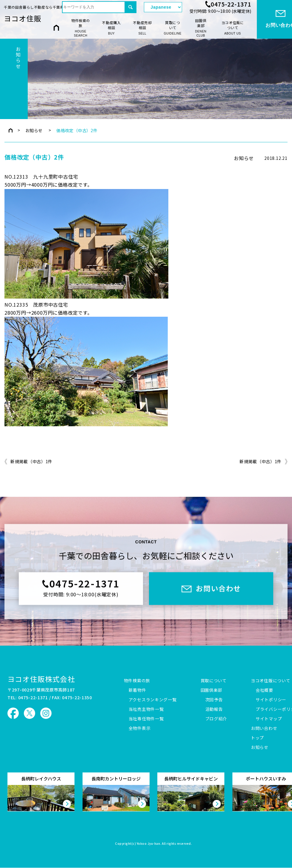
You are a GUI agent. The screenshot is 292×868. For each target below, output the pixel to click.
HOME (56, 28)
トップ (257, 738)
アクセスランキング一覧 (153, 700)
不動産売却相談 (142, 28)
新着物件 (138, 690)
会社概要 (264, 690)
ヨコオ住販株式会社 (41, 679)
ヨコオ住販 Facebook (13, 713)
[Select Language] (163, 7)
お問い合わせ (264, 728)
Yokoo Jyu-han (149, 844)
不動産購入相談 (111, 28)
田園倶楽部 (201, 28)
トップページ (11, 130)
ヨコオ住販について (233, 28)
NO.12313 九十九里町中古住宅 (41, 177)
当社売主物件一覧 (146, 709)
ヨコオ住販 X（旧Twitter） (29, 713)
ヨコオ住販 (23, 18)
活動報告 (214, 709)
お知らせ (34, 130)
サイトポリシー (271, 700)
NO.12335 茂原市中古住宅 (36, 305)
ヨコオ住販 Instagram (46, 713)
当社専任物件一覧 (146, 719)
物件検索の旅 (81, 28)
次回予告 (214, 700)
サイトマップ (269, 719)
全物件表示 (140, 728)
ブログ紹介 (216, 719)
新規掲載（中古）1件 (31, 462)
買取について (173, 28)
